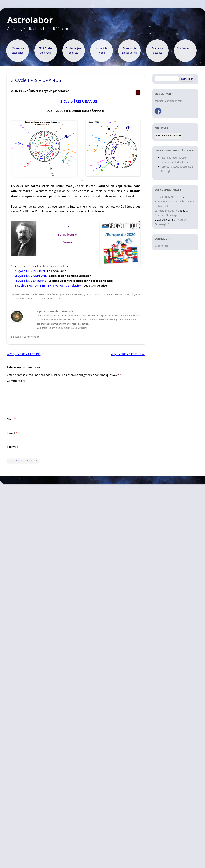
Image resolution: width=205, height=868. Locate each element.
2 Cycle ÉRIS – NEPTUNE (24, 354)
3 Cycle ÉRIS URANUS (79, 101)
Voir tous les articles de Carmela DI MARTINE (64, 328)
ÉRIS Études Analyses (46, 51)
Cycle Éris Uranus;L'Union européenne (102, 294)
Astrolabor (30, 20)
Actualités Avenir (101, 51)
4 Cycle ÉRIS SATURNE (31, 281)
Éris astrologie (130, 294)
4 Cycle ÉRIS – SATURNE (128, 354)
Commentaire (17, 381)
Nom (11, 419)
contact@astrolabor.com (169, 101)
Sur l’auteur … (185, 48)
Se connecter (162, 246)
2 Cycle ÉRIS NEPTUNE (31, 276)
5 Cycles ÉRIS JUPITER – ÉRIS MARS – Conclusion (48, 285)
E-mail (12, 433)
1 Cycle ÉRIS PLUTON (30, 271)
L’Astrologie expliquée (18, 51)
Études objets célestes (73, 51)
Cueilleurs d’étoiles (157, 51)
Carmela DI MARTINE (49, 299)
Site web (12, 447)
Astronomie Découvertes (129, 51)
